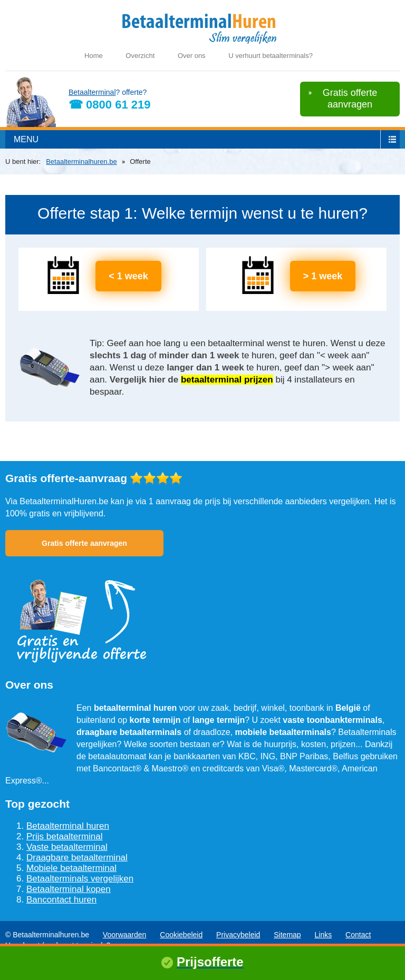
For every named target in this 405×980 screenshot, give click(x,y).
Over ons (192, 56)
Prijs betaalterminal (65, 836)
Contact (358, 935)
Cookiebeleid (181, 935)
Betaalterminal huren (68, 826)
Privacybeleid (238, 935)
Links (324, 935)
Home (94, 56)
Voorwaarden (125, 935)
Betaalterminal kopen (69, 889)
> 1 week (323, 276)
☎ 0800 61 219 (109, 105)
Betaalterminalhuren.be (81, 161)
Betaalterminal (92, 92)
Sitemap (287, 935)
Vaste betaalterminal (67, 847)
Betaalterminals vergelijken (80, 879)
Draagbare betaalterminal (77, 857)
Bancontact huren (61, 900)
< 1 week (128, 276)
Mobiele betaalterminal (71, 868)
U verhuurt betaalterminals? (271, 56)
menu (26, 139)
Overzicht (140, 56)
